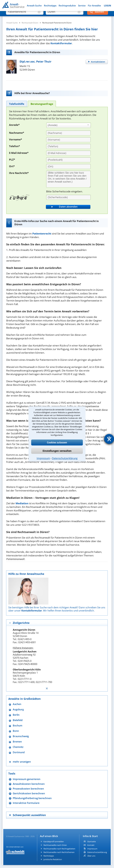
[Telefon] (68, 146)
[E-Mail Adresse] (68, 153)
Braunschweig (21, 736)
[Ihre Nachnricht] (68, 179)
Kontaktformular (61, 43)
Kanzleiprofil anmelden (54, 841)
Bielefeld (18, 720)
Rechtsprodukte (67, 6)
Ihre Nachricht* (19, 173)
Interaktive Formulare (26, 803)
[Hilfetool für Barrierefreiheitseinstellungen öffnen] (109, 439)
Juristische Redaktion (53, 859)
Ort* (12, 166)
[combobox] (69, 125)
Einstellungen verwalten (57, 451)
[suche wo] (62, 15)
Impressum (43, 458)
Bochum (18, 726)
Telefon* (14, 146)
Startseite (92, 841)
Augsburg (18, 710)
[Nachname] (68, 133)
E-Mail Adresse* (19, 153)
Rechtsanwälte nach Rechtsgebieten (59, 849)
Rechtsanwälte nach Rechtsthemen (59, 852)
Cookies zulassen (57, 442)
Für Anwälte (94, 6)
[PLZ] (68, 160)
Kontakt (91, 845)
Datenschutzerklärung (65, 458)
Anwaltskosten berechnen (29, 784)
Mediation (22, 503)
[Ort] (68, 166)
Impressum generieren (27, 779)
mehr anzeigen (22, 762)
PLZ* (12, 160)
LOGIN (107, 6)
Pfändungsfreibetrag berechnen (32, 798)
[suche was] (22, 15)
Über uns (91, 856)
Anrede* (14, 125)
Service (82, 6)
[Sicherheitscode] (68, 197)
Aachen (17, 704)
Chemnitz (18, 747)
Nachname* (17, 133)
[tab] (17, 104)
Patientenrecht (42, 234)
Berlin (16, 715)
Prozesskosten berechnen (28, 789)
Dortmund (19, 752)
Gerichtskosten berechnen (29, 793)
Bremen (17, 742)
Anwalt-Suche (34, 6)
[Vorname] (68, 140)
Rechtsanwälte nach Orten (55, 845)
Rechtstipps (50, 6)
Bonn (16, 731)
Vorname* (16, 139)
